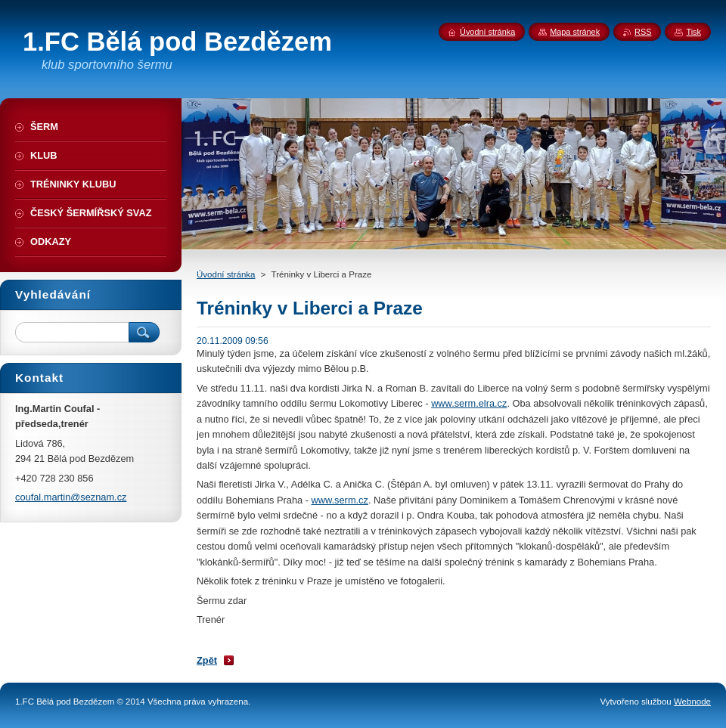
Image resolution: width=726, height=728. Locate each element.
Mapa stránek (575, 32)
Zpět (207, 660)
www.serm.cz (340, 500)
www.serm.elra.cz (469, 403)
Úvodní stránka (226, 274)
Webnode (692, 702)
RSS (643, 32)
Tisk (693, 32)
